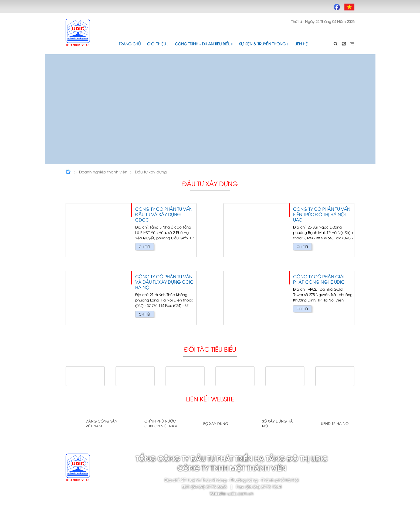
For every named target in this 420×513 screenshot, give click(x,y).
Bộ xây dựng (216, 423)
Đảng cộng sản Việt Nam (101, 423)
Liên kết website (210, 399)
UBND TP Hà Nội (335, 423)
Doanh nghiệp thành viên (103, 172)
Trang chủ (130, 44)
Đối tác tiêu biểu (210, 349)
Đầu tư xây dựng (151, 172)
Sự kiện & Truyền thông (264, 44)
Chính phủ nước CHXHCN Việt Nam (161, 423)
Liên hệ (301, 44)
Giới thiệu (158, 44)
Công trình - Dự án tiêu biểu (204, 44)
